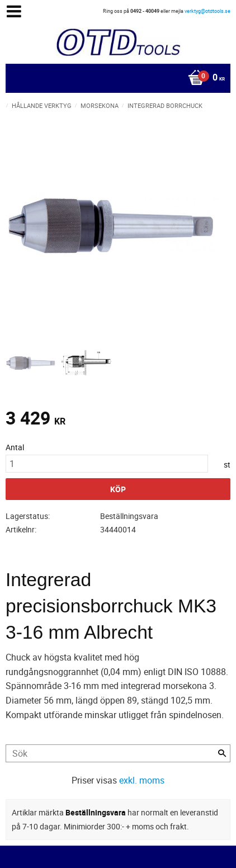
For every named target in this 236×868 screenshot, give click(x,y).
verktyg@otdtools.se (207, 11)
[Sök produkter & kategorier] (118, 753)
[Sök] (222, 753)
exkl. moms (142, 780)
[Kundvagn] (115, 78)
